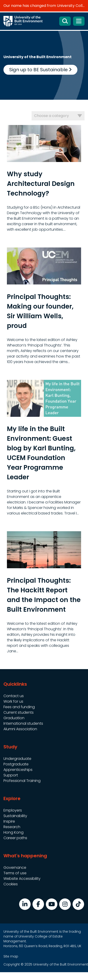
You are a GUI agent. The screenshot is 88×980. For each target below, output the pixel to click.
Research (12, 827)
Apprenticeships (18, 770)
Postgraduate (16, 764)
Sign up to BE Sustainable (40, 70)
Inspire (9, 821)
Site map (11, 956)
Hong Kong (13, 832)
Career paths (15, 838)
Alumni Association (20, 729)
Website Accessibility (22, 879)
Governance (15, 868)
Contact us (14, 696)
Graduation (14, 718)
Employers (13, 810)
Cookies (11, 884)
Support (11, 775)
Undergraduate (17, 759)
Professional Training (22, 781)
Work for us (13, 701)
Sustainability (15, 816)
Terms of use (15, 873)
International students (23, 723)
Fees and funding (19, 707)
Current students (19, 712)
